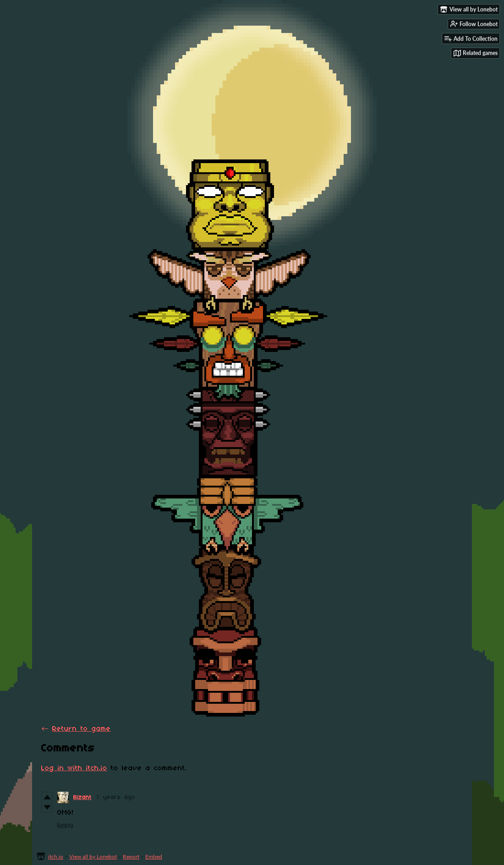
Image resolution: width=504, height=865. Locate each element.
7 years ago (116, 797)
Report (131, 857)
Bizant (82, 797)
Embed (154, 857)
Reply (65, 825)
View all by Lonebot (93, 857)
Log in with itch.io (74, 768)
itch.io (56, 857)
